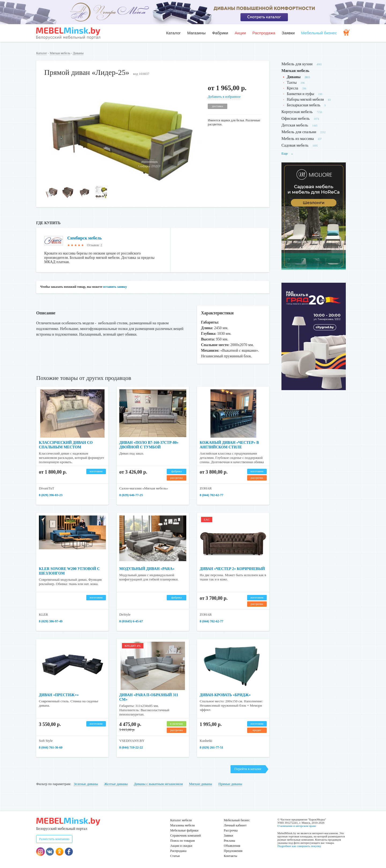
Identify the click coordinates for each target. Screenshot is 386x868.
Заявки (288, 33)
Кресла (292, 88)
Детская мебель (295, 125)
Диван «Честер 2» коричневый (232, 569)
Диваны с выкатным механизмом (158, 784)
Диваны (78, 53)
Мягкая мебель (60, 53)
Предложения (233, 851)
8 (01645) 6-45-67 (131, 621)
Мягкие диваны (201, 784)
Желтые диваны (116, 784)
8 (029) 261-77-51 (211, 747)
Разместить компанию (54, 839)
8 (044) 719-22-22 (131, 747)
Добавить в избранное (224, 97)
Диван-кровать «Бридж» (225, 695)
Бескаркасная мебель (304, 105)
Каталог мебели (181, 820)
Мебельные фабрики (184, 830)
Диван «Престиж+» (59, 695)
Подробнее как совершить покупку (299, 846)
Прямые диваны (230, 784)
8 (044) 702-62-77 (211, 495)
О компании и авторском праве (297, 826)
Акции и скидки (181, 846)
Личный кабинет (235, 825)
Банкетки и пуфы (300, 94)
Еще (287, 153)
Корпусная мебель (297, 112)
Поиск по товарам (183, 841)
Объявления (232, 846)
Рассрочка (231, 830)
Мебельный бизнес (319, 33)
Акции (240, 33)
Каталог (174, 33)
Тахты (292, 83)
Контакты (231, 856)
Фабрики (220, 33)
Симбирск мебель (84, 238)
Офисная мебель (296, 118)
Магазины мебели (183, 825)
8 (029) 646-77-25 (131, 495)
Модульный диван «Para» (147, 569)
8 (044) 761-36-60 (51, 747)
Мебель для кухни (297, 64)
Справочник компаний (185, 836)
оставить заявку (115, 287)
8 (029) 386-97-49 (51, 621)
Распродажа (264, 33)
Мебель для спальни (299, 132)
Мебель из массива (298, 139)
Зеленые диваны (86, 784)
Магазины (196, 33)
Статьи (175, 856)
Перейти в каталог (248, 769)
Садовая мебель (295, 145)
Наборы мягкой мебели (305, 99)
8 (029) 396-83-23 (51, 495)
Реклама (229, 841)
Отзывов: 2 (94, 245)
